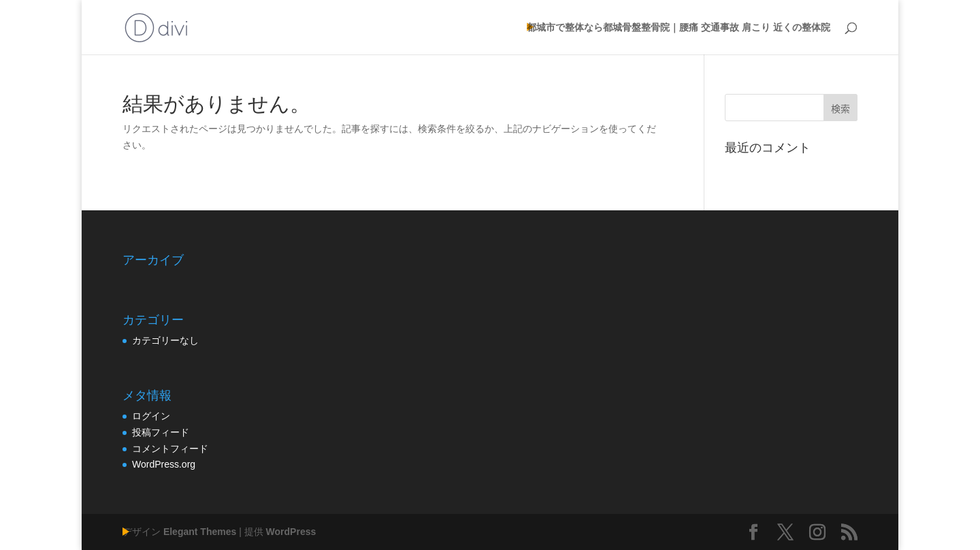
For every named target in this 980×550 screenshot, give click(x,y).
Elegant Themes (200, 532)
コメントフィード (170, 449)
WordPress (291, 532)
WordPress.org (164, 464)
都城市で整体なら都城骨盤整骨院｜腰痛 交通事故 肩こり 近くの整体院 (679, 28)
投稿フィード (161, 432)
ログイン (151, 416)
